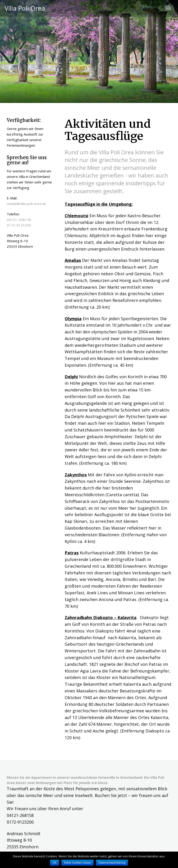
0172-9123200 (19, 225)
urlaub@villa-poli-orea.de (26, 204)
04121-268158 (19, 220)
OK (55, 863)
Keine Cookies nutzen (78, 863)
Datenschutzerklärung (112, 863)
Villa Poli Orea (25, 8)
